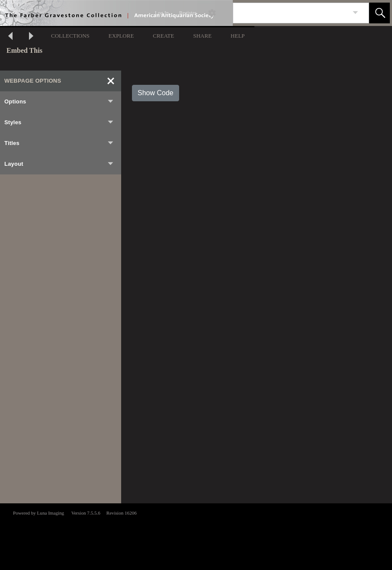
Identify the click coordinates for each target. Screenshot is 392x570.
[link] (355, 13)
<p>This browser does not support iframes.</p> (196, 536)
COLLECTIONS (70, 36)
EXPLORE (121, 36)
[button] (379, 13)
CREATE (163, 36)
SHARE (202, 36)
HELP (238, 36)
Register (188, 13)
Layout (59, 164)
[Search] (291, 13)
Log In (162, 13)
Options (59, 102)
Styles (59, 122)
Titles (59, 143)
